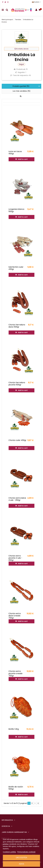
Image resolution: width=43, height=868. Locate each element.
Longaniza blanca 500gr (16, 210)
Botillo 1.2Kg (14, 729)
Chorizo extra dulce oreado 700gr (15, 616)
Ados (21, 864)
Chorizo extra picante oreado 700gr (15, 673)
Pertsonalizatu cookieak (26, 852)
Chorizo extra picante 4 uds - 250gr (15, 558)
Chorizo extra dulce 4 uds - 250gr (17, 499)
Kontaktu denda (21, 49)
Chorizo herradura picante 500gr (17, 384)
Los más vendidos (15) (22, 91)
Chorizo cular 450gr (17, 440)
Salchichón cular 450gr (16, 268)
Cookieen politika (9, 852)
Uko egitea (22, 858)
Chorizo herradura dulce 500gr (17, 326)
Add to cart (22, 159)
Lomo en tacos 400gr (15, 153)
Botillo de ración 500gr (16, 788)
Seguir (21, 64)
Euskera (37, 2)
